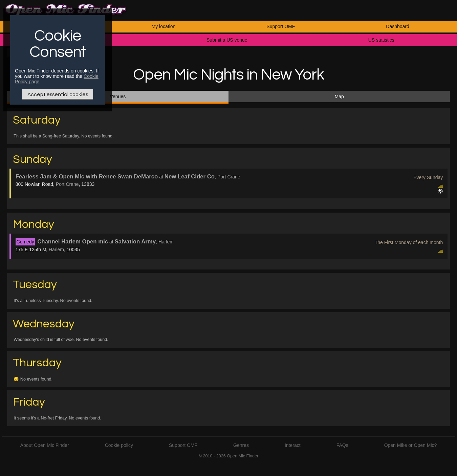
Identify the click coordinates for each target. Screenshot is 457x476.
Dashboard (398, 26)
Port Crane (67, 184)
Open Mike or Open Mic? (411, 445)
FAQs (342, 445)
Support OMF (281, 26)
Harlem (56, 250)
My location (164, 26)
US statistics (381, 40)
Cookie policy (119, 445)
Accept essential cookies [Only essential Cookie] (58, 94)
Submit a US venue (227, 40)
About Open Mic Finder (45, 445)
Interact (293, 445)
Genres (241, 445)
